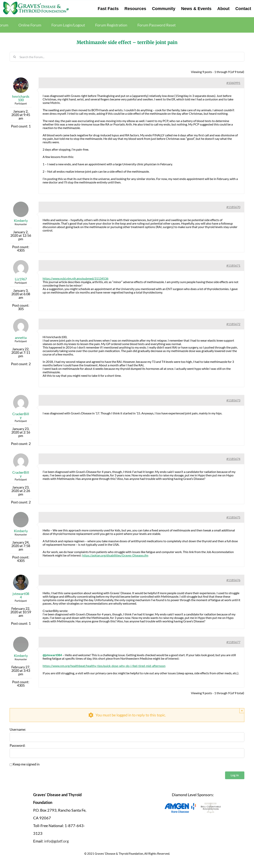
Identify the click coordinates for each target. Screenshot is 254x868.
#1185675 (233, 517)
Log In (235, 775)
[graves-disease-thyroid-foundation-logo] (36, 3)
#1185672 (233, 324)
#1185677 (233, 642)
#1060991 (233, 83)
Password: (18, 746)
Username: (18, 730)
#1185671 (233, 265)
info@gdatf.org (56, 841)
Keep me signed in (26, 764)
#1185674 (233, 459)
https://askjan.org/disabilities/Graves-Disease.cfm (115, 555)
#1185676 (233, 580)
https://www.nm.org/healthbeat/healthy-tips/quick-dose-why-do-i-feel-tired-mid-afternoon (104, 666)
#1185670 (233, 207)
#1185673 (233, 400)
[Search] (14, 57)
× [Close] (242, 711)
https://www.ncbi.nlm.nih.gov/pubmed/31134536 (76, 278)
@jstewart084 (52, 655)
